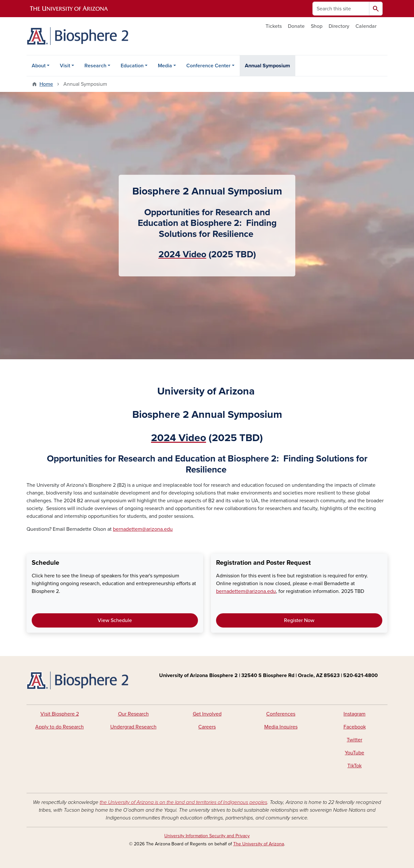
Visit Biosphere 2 (60, 714)
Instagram (354, 714)
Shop (317, 26)
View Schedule (115, 620)
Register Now (299, 620)
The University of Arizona (259, 844)
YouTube (354, 753)
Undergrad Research (133, 727)
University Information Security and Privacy (207, 836)
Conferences (281, 714)
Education (132, 66)
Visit (65, 66)
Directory (339, 26)
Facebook (355, 727)
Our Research (133, 714)
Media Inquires (281, 727)
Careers (207, 727)
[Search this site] (341, 9)
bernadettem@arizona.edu (143, 529)
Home (46, 84)
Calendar (366, 26)
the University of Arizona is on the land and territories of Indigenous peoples (183, 802)
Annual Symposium (267, 66)
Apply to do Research (60, 727)
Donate (296, 26)
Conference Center (208, 66)
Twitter (354, 740)
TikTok (354, 766)
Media (165, 66)
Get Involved (207, 714)
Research (95, 66)
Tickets (274, 26)
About (39, 66)
